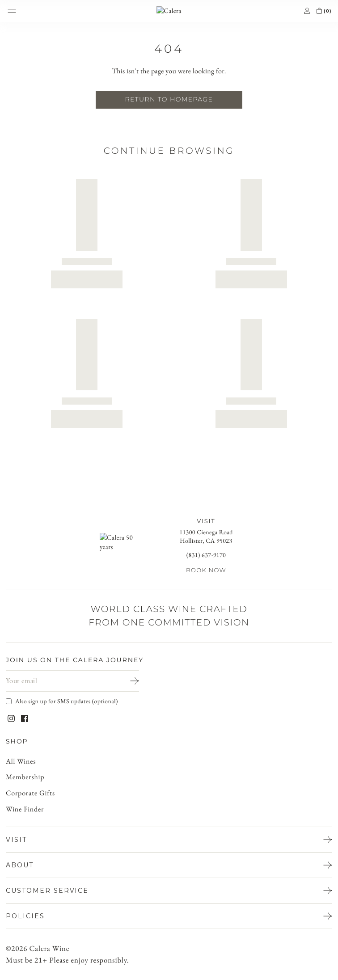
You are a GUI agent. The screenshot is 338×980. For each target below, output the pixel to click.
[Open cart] (319, 11)
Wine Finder (26, 809)
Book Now (206, 571)
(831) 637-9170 (206, 555)
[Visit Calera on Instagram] (11, 718)
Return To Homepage (169, 99)
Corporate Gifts (31, 793)
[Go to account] (307, 11)
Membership (26, 777)
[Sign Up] (128, 681)
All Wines (22, 762)
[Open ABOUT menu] (169, 865)
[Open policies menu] (169, 916)
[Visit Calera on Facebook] (25, 718)
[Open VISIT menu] (169, 840)
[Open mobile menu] (12, 11)
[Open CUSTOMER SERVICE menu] (169, 891)
